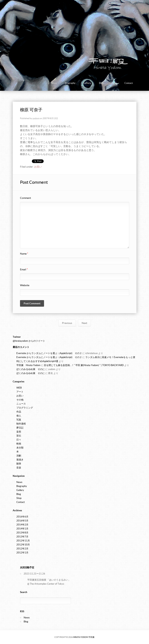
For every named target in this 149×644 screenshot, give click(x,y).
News (54, 83)
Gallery (87, 83)
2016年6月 (22, 517)
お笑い (38, 167)
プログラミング (25, 408)
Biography (70, 83)
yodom (36, 118)
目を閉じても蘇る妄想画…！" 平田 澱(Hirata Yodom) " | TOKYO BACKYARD (84, 365)
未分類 (20, 448)
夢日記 (20, 428)
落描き (20, 460)
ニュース (21, 404)
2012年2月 (22, 549)
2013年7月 (22, 537)
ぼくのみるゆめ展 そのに (31, 369)
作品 (19, 412)
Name (24, 254)
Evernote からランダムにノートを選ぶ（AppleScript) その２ (49, 353)
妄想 (19, 432)
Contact (129, 83)
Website (25, 285)
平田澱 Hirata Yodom (28, 365)
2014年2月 (22, 525)
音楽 (19, 468)
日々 (19, 440)
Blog (101, 83)
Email (24, 269)
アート (20, 392)
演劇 (19, 456)
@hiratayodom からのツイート (29, 341)
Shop (114, 83)
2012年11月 (23, 541)
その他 (20, 400)
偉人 (19, 416)
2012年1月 (22, 553)
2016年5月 (22, 521)
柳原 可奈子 (31, 110)
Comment (25, 198)
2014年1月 (22, 529)
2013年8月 (22, 533)
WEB (19, 388)
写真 (19, 420)
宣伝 (19, 436)
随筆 (19, 464)
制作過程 (21, 424)
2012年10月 (23, 545)
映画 (19, 444)
